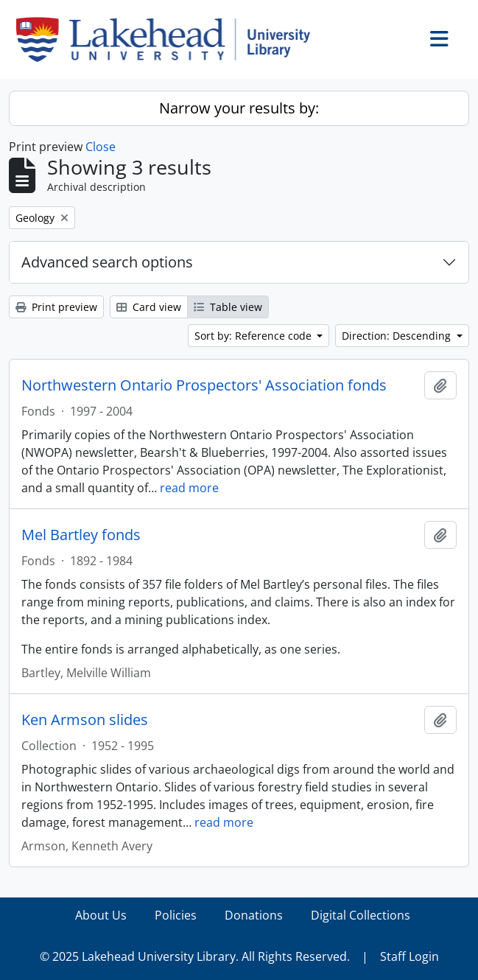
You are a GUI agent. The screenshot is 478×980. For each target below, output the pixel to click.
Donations (254, 915)
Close (101, 147)
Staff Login (410, 956)
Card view (149, 307)
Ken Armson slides (85, 720)
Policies (176, 915)
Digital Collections (361, 915)
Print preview (56, 307)
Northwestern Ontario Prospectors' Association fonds (204, 385)
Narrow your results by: (239, 108)
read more (189, 488)
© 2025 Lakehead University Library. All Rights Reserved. (195, 956)
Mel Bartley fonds (81, 535)
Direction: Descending (398, 336)
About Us (101, 915)
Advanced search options (107, 262)
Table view (228, 307)
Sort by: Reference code (254, 336)
